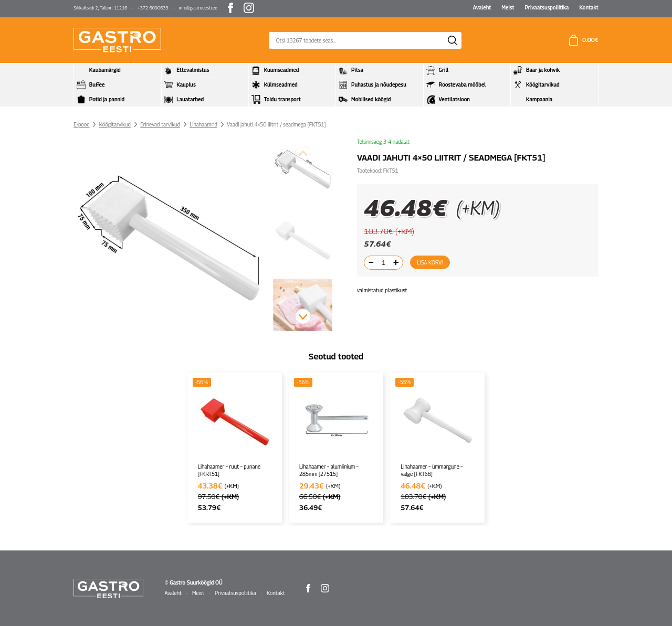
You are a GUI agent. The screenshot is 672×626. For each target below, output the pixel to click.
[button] (303, 316)
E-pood (81, 124)
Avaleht (482, 7)
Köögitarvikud (115, 124)
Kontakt (589, 7)
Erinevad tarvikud (160, 124)
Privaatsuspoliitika (547, 7)
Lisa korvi (430, 262)
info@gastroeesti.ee (198, 8)
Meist (508, 7)
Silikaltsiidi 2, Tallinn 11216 (100, 8)
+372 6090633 (153, 8)
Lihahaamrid (203, 124)
